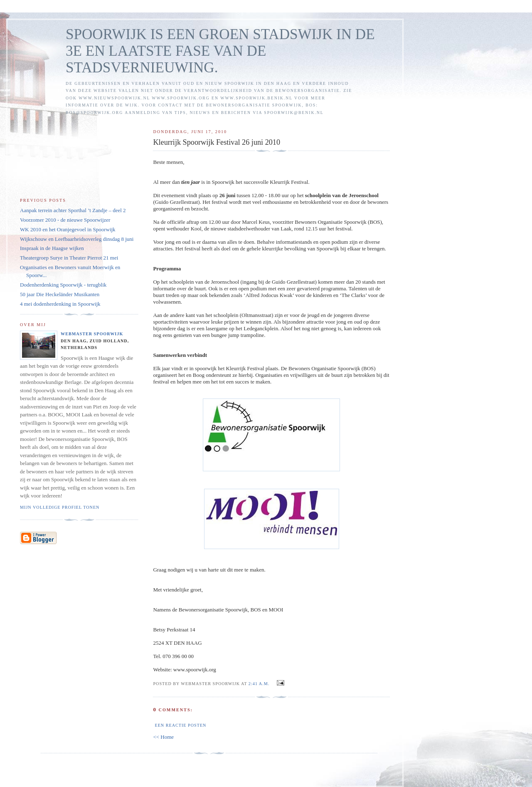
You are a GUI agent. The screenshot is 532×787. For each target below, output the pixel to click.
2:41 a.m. (259, 684)
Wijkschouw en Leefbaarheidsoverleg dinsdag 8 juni (77, 239)
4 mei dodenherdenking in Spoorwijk (60, 304)
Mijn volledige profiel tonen (60, 507)
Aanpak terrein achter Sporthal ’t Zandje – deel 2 (73, 210)
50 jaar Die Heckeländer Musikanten (60, 294)
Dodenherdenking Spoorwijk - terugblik (63, 285)
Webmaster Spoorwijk (92, 334)
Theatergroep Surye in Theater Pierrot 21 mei (69, 258)
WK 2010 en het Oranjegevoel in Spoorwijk (68, 229)
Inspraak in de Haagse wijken (52, 248)
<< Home (163, 737)
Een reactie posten (180, 725)
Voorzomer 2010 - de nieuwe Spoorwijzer (65, 220)
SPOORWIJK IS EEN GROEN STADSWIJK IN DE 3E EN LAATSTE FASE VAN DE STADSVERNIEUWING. (220, 51)
